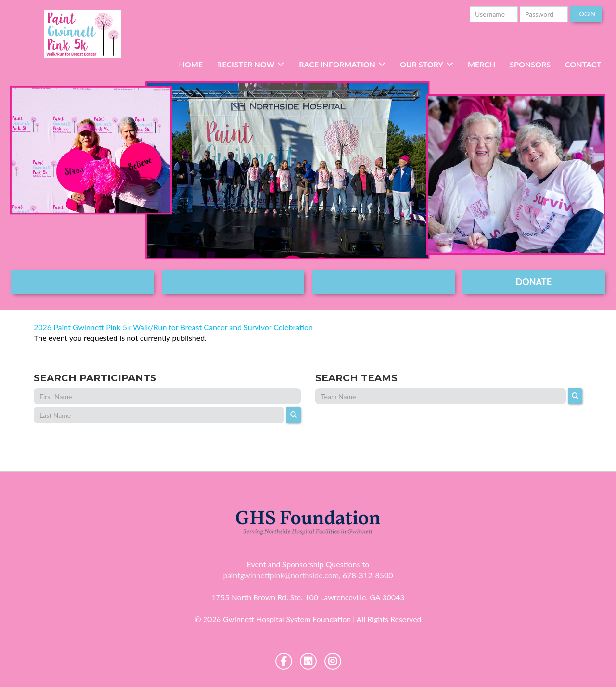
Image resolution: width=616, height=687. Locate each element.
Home (191, 64)
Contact (583, 64)
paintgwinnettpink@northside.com (281, 575)
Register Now (246, 64)
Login (586, 14)
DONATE (534, 282)
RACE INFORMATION (337, 64)
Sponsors (530, 64)
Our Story (422, 64)
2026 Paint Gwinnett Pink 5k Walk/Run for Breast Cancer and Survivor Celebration (173, 327)
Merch (481, 64)
